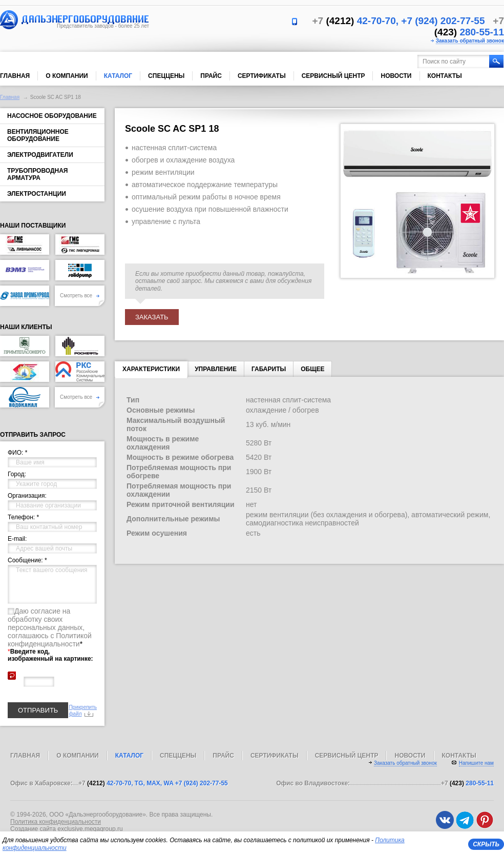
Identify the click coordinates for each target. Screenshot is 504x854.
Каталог (118, 76)
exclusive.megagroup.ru (90, 829)
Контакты (445, 76)
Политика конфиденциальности (56, 822)
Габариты (269, 369)
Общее (312, 369)
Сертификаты (262, 76)
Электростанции (37, 194)
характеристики (151, 371)
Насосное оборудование (52, 116)
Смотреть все (80, 296)
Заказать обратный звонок (470, 41)
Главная (15, 76)
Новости (396, 76)
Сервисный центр (333, 76)
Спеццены (166, 76)
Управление (216, 369)
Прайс (211, 76)
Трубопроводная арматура (37, 174)
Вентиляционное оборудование (38, 135)
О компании (67, 76)
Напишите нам (476, 763)
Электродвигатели (40, 155)
